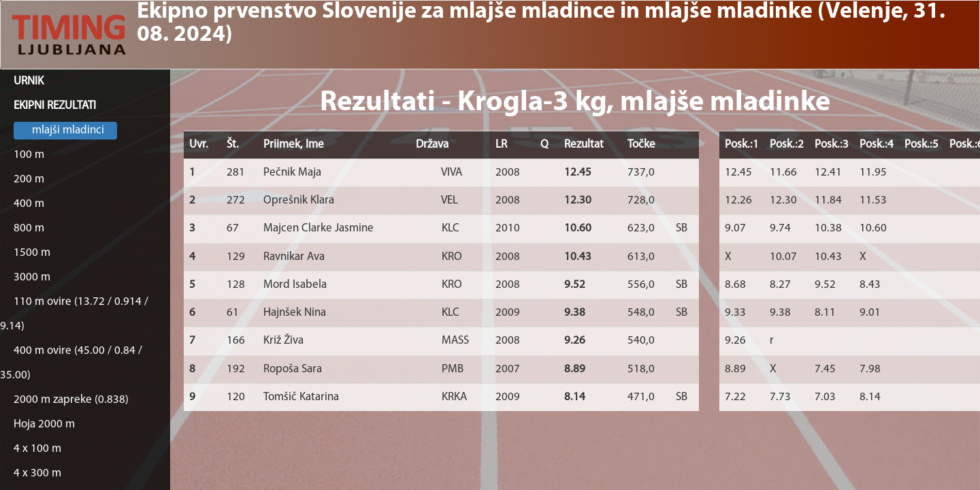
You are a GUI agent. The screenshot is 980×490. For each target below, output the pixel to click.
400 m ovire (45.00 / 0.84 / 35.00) (71, 363)
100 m (29, 155)
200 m (29, 179)
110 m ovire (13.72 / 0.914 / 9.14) (74, 314)
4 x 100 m (37, 449)
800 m (29, 228)
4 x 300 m (37, 473)
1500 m (32, 253)
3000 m (32, 277)
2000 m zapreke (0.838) (71, 400)
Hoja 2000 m (44, 424)
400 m (29, 204)
